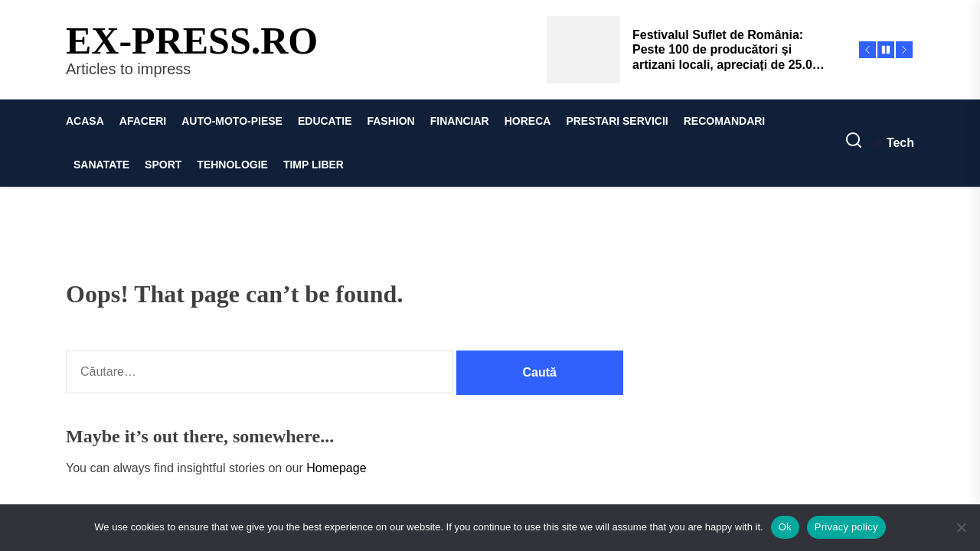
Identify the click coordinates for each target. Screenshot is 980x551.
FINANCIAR (460, 121)
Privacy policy (846, 527)
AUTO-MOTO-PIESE (232, 121)
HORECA (528, 121)
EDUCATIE (325, 121)
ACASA (85, 121)
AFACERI (143, 121)
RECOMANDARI (725, 121)
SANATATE (101, 165)
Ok (785, 527)
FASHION (390, 121)
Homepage (336, 468)
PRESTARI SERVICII (617, 121)
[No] (961, 527)
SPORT (163, 165)
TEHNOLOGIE (232, 165)
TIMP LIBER (314, 165)
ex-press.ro (192, 41)
